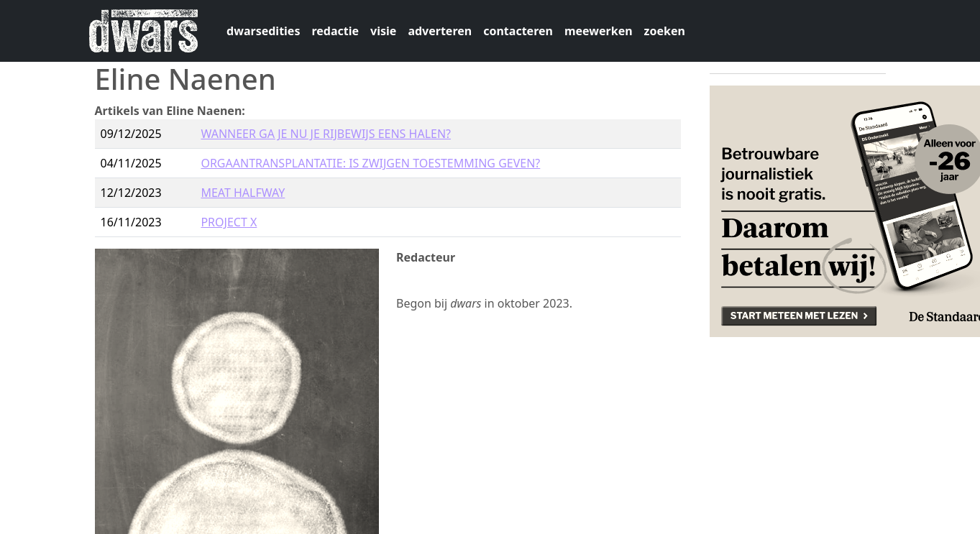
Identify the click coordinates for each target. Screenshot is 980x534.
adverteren (440, 31)
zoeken (665, 31)
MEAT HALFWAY (243, 193)
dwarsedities (263, 31)
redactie (335, 31)
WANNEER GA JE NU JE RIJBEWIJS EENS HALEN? (326, 134)
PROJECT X (229, 222)
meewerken (599, 31)
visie (383, 31)
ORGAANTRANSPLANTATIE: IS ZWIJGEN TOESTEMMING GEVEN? (370, 163)
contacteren (518, 31)
